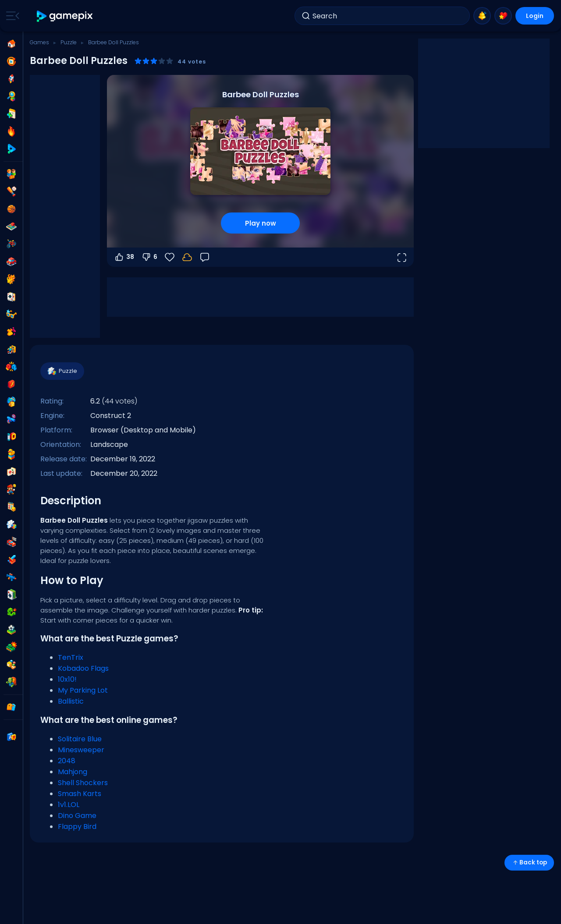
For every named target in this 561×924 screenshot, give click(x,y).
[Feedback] (205, 257)
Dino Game (77, 816)
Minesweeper (81, 750)
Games (39, 42)
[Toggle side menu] (11, 16)
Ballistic (71, 701)
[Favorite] (170, 257)
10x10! (67, 679)
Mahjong (73, 772)
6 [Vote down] (149, 257)
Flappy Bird (77, 827)
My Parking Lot (83, 690)
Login (535, 16)
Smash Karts (80, 794)
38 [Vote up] (124, 257)
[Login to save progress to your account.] (187, 257)
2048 (67, 761)
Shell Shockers (83, 783)
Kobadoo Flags (83, 668)
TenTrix (71, 657)
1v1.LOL (69, 805)
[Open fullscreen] (401, 257)
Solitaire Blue (80, 739)
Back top (529, 862)
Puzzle (69, 42)
